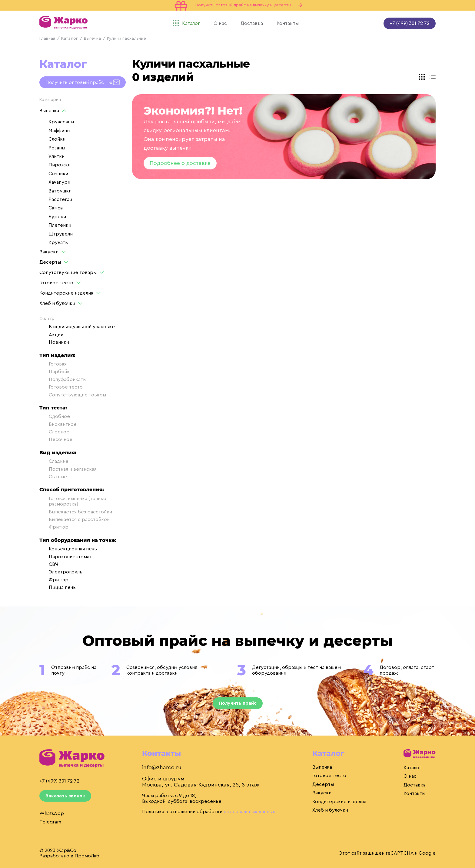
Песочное (56, 439)
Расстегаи (60, 199)
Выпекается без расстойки (76, 512)
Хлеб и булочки (57, 303)
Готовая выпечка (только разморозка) (73, 501)
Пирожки (60, 165)
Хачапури (59, 182)
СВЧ (49, 564)
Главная (47, 38)
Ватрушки (60, 191)
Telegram (50, 822)
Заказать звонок (65, 796)
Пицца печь (58, 587)
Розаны (57, 148)
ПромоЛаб (87, 856)
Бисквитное (58, 424)
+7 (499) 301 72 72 (410, 23)
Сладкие (54, 461)
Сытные (53, 477)
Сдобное (55, 416)
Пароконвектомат (66, 557)
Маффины (59, 131)
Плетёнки (60, 225)
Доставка (415, 785)
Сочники (58, 174)
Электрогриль (61, 572)
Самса (56, 208)
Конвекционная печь (68, 549)
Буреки (57, 217)
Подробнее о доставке (180, 163)
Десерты (50, 262)
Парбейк (55, 372)
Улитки (56, 156)
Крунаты (58, 242)
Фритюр (54, 527)
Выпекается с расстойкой (75, 519)
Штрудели (61, 234)
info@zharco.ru (162, 767)
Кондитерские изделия (66, 293)
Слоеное (54, 432)
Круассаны (61, 122)
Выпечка (92, 38)
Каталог (70, 38)
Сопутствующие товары (68, 272)
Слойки (57, 139)
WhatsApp (52, 813)
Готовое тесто (56, 283)
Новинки (54, 342)
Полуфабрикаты (63, 379)
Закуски (49, 252)
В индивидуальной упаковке (77, 327)
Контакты (414, 793)
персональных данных (249, 812)
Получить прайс (238, 703)
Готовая (53, 364)
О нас (410, 776)
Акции (51, 335)
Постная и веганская (68, 469)
